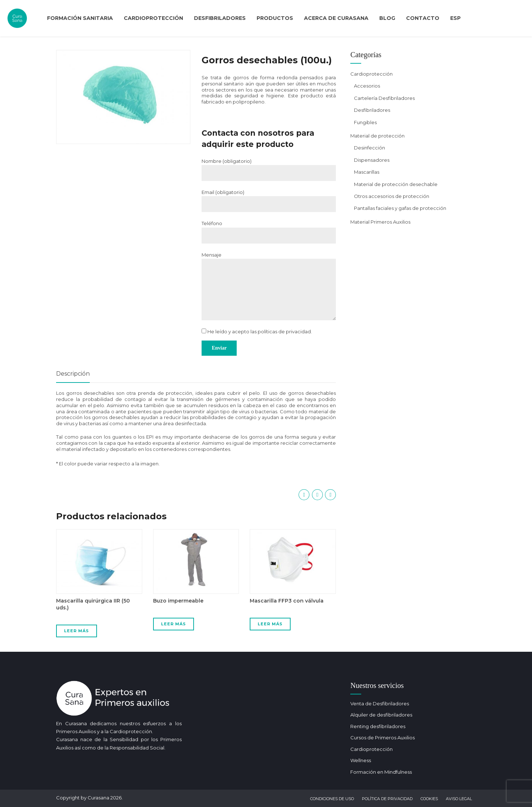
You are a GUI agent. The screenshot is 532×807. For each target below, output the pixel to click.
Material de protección (377, 136)
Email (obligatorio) (223, 192)
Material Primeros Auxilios (380, 222)
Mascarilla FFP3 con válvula (287, 601)
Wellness (361, 760)
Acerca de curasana (336, 18)
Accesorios (367, 86)
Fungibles (365, 122)
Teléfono (212, 223)
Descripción (73, 374)
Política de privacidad (387, 799)
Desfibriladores (220, 18)
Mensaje (212, 255)
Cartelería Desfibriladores (384, 98)
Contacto (423, 18)
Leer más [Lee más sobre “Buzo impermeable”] (174, 624)
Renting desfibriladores (378, 726)
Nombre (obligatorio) (227, 161)
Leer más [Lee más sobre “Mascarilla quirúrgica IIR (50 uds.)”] (77, 631)
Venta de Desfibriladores (380, 704)
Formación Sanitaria (80, 18)
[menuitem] (455, 18)
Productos (275, 18)
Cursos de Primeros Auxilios (383, 738)
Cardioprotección (153, 18)
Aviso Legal (459, 799)
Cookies (429, 799)
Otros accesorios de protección (392, 196)
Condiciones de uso (332, 799)
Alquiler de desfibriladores (381, 715)
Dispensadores (372, 160)
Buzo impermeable (178, 601)
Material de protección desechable (396, 184)
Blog (387, 18)
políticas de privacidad (284, 331)
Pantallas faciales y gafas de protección (400, 208)
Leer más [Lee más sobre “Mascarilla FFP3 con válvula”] (270, 624)
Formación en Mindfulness (381, 772)
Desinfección (370, 148)
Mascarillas (367, 172)
